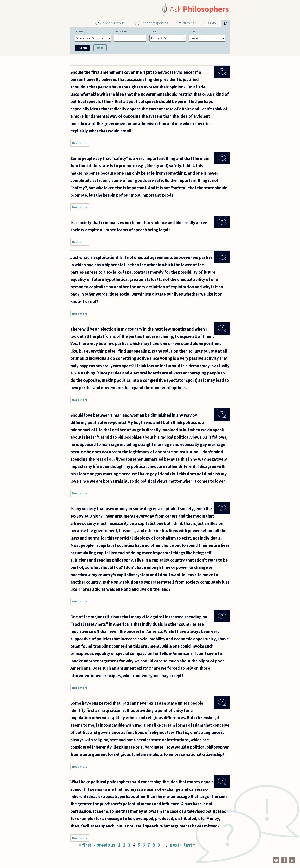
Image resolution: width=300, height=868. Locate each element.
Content (81, 31)
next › (176, 845)
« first (85, 845)
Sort (193, 31)
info (213, 23)
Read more (81, 144)
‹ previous (105, 845)
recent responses (155, 23)
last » (190, 845)
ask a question (113, 23)
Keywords (121, 31)
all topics (189, 23)
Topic (154, 31)
